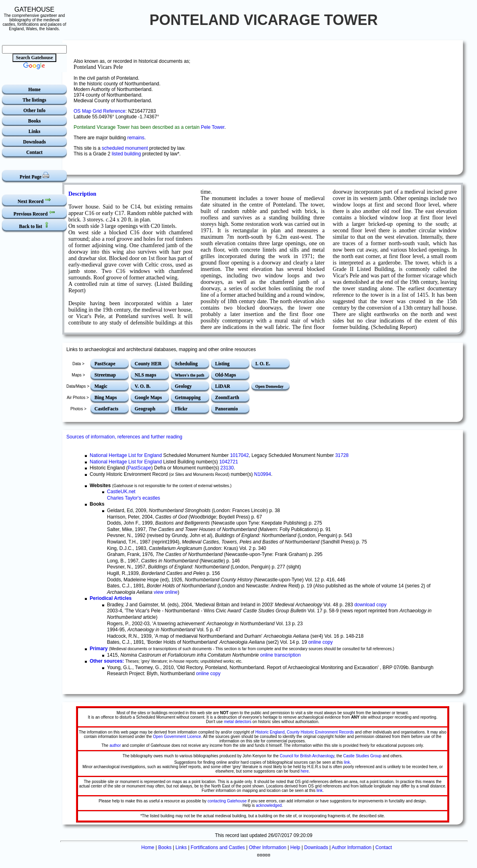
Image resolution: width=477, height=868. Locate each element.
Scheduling (186, 364)
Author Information (352, 847)
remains (136, 138)
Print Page (34, 176)
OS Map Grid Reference (100, 111)
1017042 (240, 455)
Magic (101, 386)
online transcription (281, 655)
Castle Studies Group (362, 756)
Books (34, 121)
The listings (34, 100)
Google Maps (148, 397)
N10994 (263, 474)
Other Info (34, 110)
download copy (370, 605)
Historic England (270, 732)
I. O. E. (263, 364)
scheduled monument (125, 148)
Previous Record (35, 213)
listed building (126, 154)
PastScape (105, 364)
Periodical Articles (111, 598)
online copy (320, 642)
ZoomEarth (227, 397)
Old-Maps (226, 375)
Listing (222, 364)
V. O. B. (143, 386)
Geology (183, 386)
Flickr (181, 409)
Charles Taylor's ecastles (134, 498)
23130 (227, 468)
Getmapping (188, 397)
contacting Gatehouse (227, 801)
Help (295, 847)
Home (34, 89)
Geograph (145, 409)
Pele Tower (212, 127)
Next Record (34, 200)
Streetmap (105, 375)
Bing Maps (106, 397)
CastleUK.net (121, 492)
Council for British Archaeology (307, 756)
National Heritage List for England (126, 455)
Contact (34, 152)
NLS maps (146, 375)
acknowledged (269, 805)
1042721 (229, 462)
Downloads (34, 142)
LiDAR (223, 386)
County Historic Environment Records (320, 732)
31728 (342, 455)
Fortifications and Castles (218, 847)
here (305, 771)
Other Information (268, 847)
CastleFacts (106, 409)
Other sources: (107, 661)
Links (34, 131)
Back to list (34, 225)
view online (166, 592)
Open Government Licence (177, 737)
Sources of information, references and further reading (124, 437)
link (347, 762)
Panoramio (227, 409)
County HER (148, 364)
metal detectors (238, 722)
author (115, 745)
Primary (99, 649)
